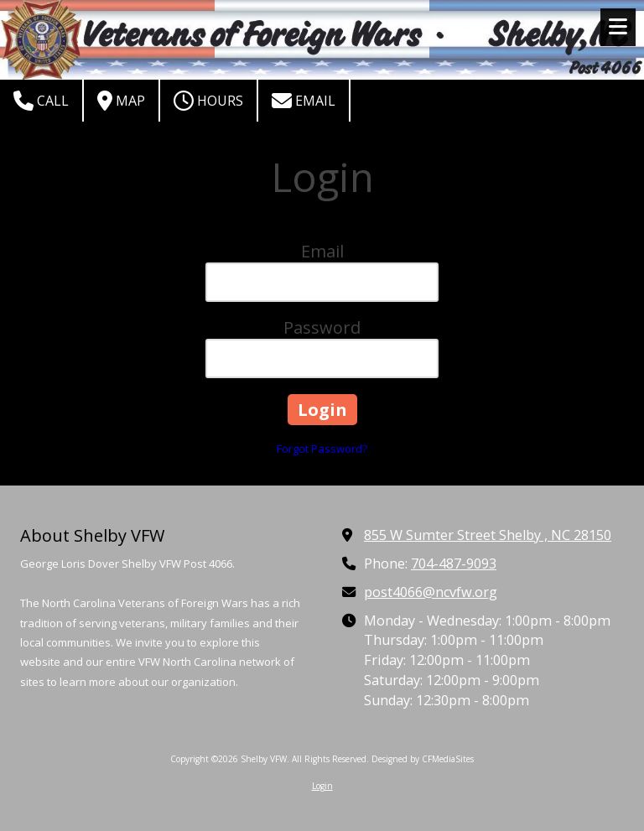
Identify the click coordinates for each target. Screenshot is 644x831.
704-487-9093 (454, 564)
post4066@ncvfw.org (431, 592)
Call (41, 101)
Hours (208, 101)
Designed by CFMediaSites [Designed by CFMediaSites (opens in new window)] (423, 759)
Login (322, 786)
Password (322, 327)
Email (304, 101)
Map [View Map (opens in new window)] (121, 101)
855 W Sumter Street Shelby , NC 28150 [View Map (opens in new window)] (488, 535)
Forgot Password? (322, 449)
